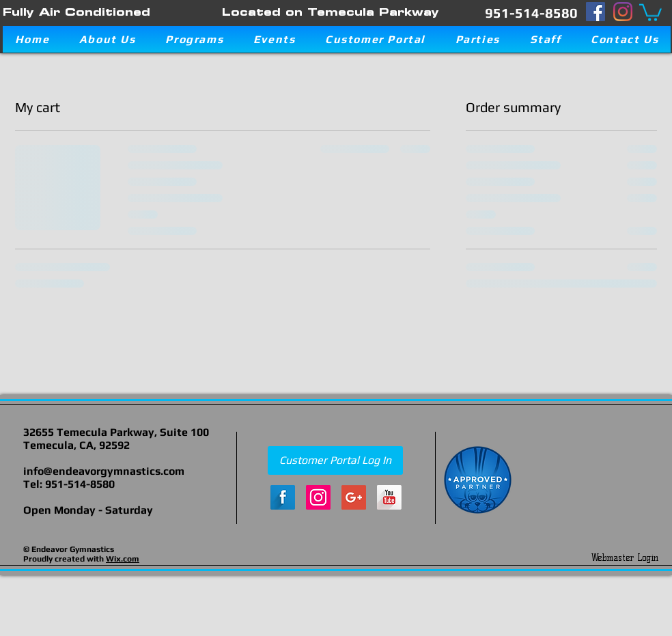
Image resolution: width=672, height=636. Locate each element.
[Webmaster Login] (625, 557)
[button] (650, 12)
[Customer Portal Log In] (335, 460)
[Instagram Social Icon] (318, 497)
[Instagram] (623, 12)
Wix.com (123, 559)
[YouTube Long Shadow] (389, 497)
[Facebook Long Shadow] (283, 497)
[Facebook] (596, 12)
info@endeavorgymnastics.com (104, 471)
